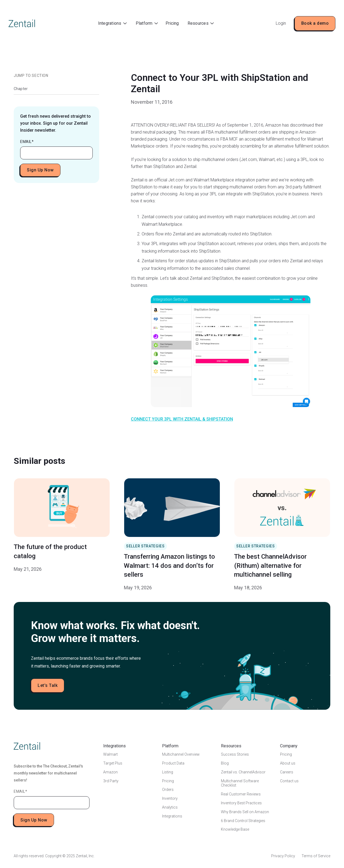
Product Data (173, 763)
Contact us (289, 781)
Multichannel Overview (181, 754)
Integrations (172, 816)
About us (288, 763)
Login (281, 23)
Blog (225, 763)
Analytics (170, 807)
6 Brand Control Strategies (243, 821)
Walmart (110, 754)
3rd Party (111, 781)
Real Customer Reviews (241, 794)
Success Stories (235, 754)
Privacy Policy (283, 856)
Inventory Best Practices (241, 803)
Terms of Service (316, 856)
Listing (168, 772)
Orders (168, 790)
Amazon (110, 772)
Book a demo (315, 23)
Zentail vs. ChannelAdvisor (243, 772)
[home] (22, 23)
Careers (287, 772)
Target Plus (113, 763)
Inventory (170, 798)
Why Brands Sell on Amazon (245, 812)
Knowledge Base (235, 829)
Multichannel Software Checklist (240, 783)
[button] (112, 24)
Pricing (172, 23)
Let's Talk (48, 685)
